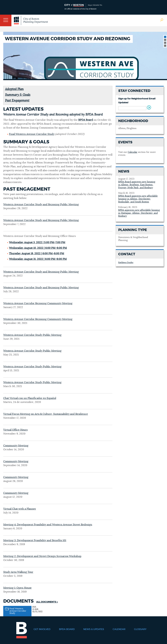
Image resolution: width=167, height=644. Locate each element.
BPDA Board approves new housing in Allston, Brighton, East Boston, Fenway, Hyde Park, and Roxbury (137, 185)
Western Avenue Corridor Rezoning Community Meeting (38, 303)
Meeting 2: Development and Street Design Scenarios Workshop (42, 556)
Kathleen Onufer (126, 262)
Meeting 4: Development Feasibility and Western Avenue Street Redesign (48, 525)
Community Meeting (16, 446)
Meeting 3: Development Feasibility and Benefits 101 (35, 540)
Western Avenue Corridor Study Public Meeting (32, 335)
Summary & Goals (18, 95)
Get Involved (42, 629)
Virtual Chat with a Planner (20, 509)
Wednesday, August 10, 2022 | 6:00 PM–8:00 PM (38, 248)
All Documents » (47, 602)
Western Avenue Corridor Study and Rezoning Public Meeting (41, 204)
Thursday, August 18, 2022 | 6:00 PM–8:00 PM (37, 253)
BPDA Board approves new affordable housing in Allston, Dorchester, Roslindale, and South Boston (138, 199)
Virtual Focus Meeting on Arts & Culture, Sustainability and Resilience (46, 414)
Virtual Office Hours (15, 430)
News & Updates (94, 629)
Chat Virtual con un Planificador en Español (30, 398)
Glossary (140, 629)
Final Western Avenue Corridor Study (32, 134)
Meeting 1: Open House (17, 588)
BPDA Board (86, 120)
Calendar (133, 152)
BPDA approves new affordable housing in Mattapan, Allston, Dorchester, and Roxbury (139, 213)
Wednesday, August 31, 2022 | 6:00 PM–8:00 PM (38, 259)
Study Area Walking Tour (18, 572)
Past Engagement (17, 101)
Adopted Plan (14, 89)
